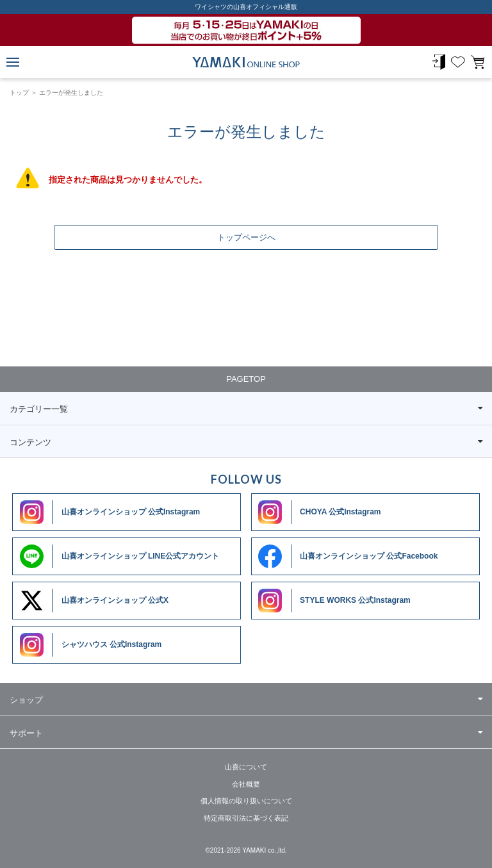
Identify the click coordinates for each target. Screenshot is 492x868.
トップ (19, 93)
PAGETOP (246, 379)
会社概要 (246, 784)
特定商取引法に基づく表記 (246, 818)
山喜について (246, 767)
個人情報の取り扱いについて (246, 801)
